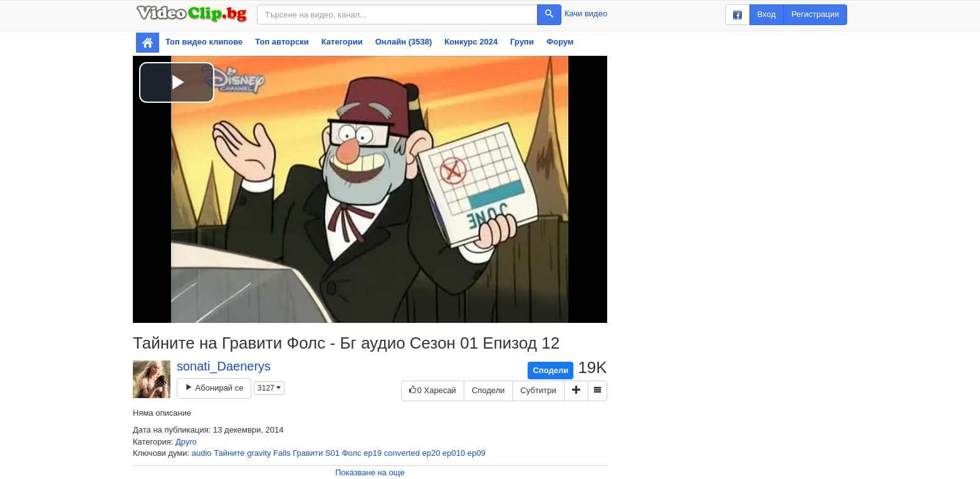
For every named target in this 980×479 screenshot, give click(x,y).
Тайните (229, 453)
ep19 (373, 453)
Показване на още (370, 472)
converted (402, 453)
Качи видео (586, 13)
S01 (332, 453)
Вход (767, 14)
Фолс (352, 453)
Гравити (308, 453)
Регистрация (815, 14)
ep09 (477, 453)
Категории (342, 42)
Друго (186, 442)
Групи (522, 42)
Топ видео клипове (204, 42)
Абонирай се (214, 388)
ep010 (454, 453)
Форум (560, 42)
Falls (282, 453)
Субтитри (539, 390)
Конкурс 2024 (471, 42)
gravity (259, 453)
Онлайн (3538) (404, 42)
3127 (269, 388)
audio (202, 453)
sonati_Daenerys (224, 366)
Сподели (550, 370)
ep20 (431, 453)
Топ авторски (282, 42)
